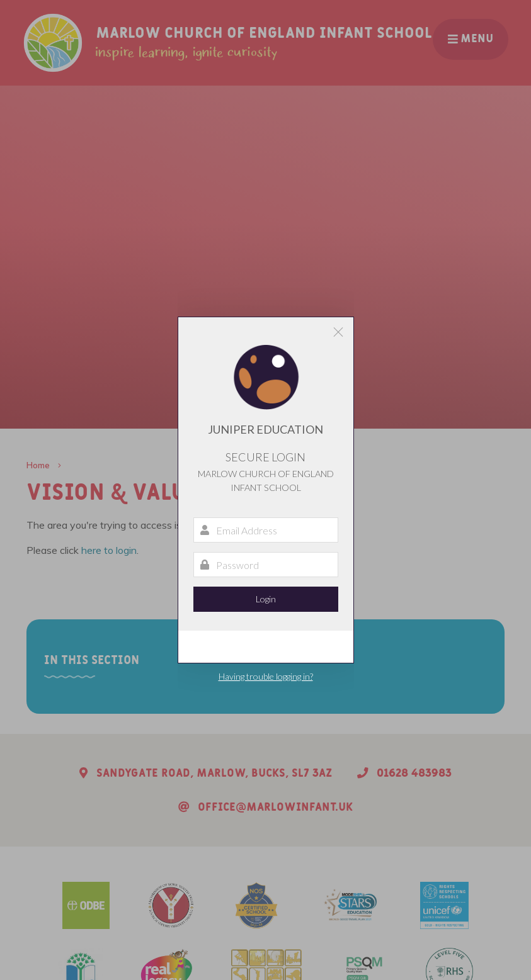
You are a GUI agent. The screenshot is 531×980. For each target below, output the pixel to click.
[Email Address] (266, 530)
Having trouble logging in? (266, 676)
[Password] (266, 565)
